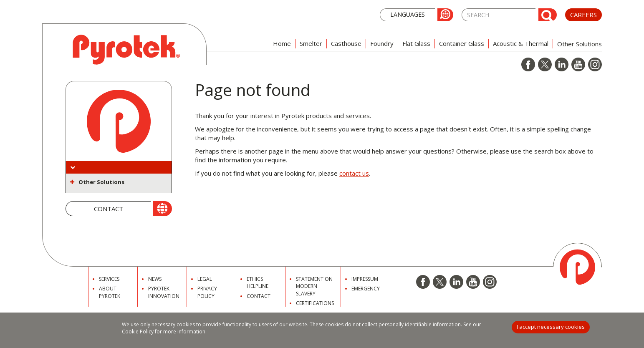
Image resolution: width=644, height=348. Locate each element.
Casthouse (346, 43)
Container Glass (462, 43)
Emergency (366, 289)
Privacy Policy (207, 292)
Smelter (311, 43)
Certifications (315, 303)
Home (282, 43)
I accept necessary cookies (551, 327)
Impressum (365, 279)
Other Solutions (101, 182)
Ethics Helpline (258, 282)
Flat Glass (416, 43)
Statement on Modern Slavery (314, 286)
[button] (417, 14)
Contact (259, 296)
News (155, 279)
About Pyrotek (110, 292)
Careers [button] (583, 15)
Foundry (382, 43)
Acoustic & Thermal (521, 43)
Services (109, 279)
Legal (205, 279)
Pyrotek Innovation (164, 292)
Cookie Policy (138, 332)
